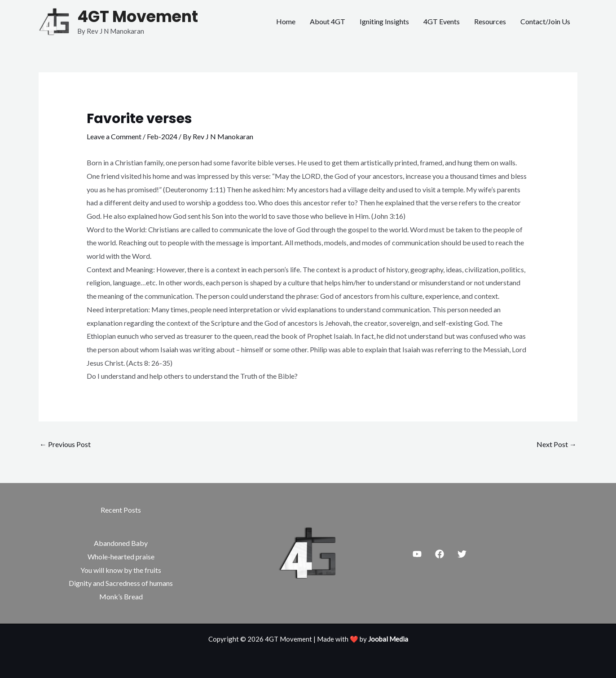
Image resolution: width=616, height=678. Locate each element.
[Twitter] (462, 554)
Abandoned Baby (121, 543)
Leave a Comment (114, 136)
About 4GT (328, 21)
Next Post (557, 444)
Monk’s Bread (121, 596)
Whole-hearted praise (121, 556)
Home (286, 21)
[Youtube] (417, 554)
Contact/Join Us (545, 21)
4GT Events (442, 21)
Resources (490, 21)
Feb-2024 (162, 136)
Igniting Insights (384, 21)
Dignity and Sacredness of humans (121, 583)
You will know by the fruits (121, 570)
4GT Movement (138, 16)
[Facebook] (440, 554)
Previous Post (65, 444)
